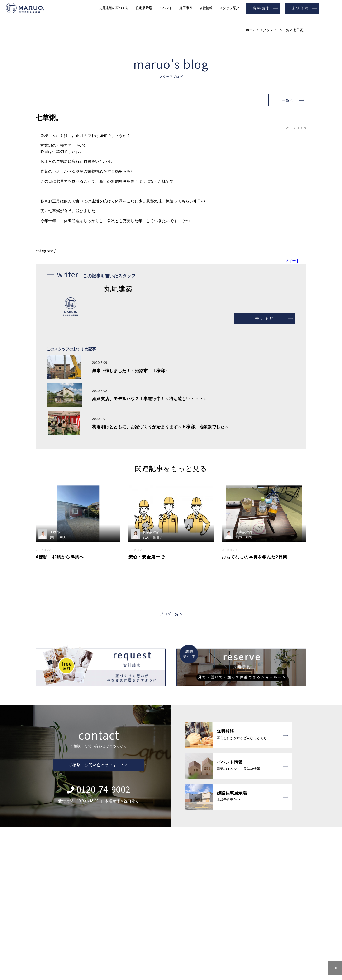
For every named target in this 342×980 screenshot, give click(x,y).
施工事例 (186, 8)
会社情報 (206, 8)
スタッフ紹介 (229, 8)
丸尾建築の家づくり (114, 8)
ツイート (292, 261)
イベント (166, 8)
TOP (335, 968)
